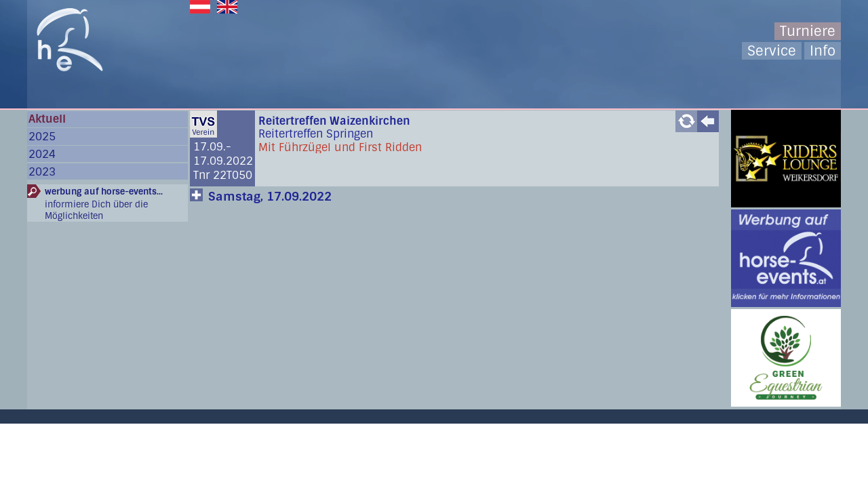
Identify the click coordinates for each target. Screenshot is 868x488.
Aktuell (47, 119)
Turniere (808, 31)
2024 (42, 154)
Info (823, 51)
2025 (42, 137)
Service (772, 51)
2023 (42, 172)
